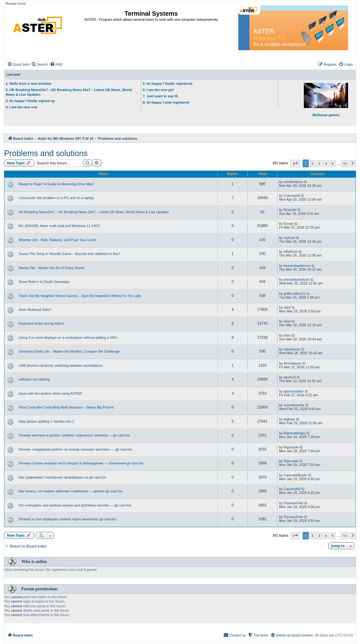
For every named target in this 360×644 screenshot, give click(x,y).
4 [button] (326, 163)
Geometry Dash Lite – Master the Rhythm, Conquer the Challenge (69, 351)
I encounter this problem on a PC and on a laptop (56, 198)
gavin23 (290, 377)
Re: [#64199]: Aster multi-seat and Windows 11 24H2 (59, 226)
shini (287, 307)
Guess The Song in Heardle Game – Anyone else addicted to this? (69, 254)
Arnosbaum (293, 363)
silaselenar (292, 349)
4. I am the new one (21, 107)
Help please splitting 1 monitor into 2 (46, 421)
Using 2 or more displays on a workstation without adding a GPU (68, 338)
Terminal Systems (151, 14)
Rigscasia (291, 447)
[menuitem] (39, 64)
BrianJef (290, 210)
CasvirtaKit (292, 489)
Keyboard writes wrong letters (41, 323)
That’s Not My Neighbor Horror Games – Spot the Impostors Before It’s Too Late (80, 296)
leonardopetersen (297, 266)
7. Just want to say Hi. (161, 96)
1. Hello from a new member (29, 84)
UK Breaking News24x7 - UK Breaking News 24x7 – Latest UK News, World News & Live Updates (94, 212)
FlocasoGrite (293, 503)
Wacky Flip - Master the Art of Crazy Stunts (51, 268)
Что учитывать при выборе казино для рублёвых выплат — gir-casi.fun (75, 505)
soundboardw (294, 405)
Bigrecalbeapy (295, 433)
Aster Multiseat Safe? (35, 310)
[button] (295, 164)
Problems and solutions (46, 153)
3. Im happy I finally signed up (30, 101)
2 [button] (313, 163)
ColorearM (292, 196)
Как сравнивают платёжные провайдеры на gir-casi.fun (62, 477)
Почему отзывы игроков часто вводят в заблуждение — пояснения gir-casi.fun (81, 463)
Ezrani (289, 224)
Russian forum (16, 4)
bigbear (290, 419)
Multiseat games (326, 100)
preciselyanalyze (296, 279)
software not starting (34, 379)
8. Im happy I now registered (166, 102)
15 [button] (345, 163)
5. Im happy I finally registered (168, 84)
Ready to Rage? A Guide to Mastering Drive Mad (56, 184)
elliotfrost (291, 252)
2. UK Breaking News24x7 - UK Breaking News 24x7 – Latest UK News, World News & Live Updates (69, 92)
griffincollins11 (295, 294)
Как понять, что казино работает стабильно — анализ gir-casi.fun (70, 491)
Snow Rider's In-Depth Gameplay (44, 282)
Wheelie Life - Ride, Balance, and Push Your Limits (57, 240)
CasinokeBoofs (295, 475)
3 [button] (319, 163)
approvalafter (294, 391)
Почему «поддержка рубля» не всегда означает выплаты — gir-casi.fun (75, 449)
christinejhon (293, 182)
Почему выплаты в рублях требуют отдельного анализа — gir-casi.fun (74, 435)
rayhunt (290, 238)
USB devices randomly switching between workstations (61, 365)
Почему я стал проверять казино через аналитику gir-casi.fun (67, 519)
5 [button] (333, 163)
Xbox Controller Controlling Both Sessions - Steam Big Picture (66, 407)
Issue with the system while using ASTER (50, 393)
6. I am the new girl (158, 90)
